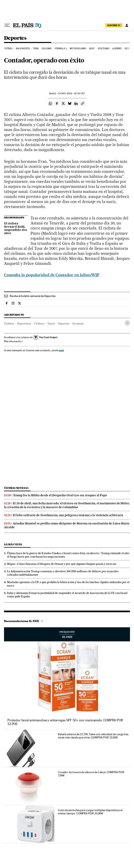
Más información (14, 341)
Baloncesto (23, 49)
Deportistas (24, 323)
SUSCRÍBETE (114, 25)
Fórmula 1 (61, 49)
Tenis (36, 49)
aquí (61, 350)
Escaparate (67, 634)
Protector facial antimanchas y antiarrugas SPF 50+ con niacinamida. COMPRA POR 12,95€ (65, 722)
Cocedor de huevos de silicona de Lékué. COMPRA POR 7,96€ (91, 774)
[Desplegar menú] (7, 25)
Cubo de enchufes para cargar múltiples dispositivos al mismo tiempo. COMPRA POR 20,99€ (90, 812)
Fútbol (9, 49)
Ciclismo (47, 49)
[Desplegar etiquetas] (127, 323)
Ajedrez (117, 49)
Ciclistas (9, 323)
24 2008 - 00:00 (72, 94)
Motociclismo (78, 49)
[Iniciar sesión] (127, 25)
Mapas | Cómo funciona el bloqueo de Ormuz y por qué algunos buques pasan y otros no (62, 564)
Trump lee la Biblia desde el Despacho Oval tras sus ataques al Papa (60, 495)
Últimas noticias (16, 488)
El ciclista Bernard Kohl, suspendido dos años (16, 228)
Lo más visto (13, 544)
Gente (51, 323)
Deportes (15, 38)
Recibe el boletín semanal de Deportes (33, 296)
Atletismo (104, 49)
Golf (92, 49)
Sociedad (78, 323)
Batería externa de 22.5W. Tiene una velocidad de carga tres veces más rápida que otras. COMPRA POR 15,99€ (93, 736)
